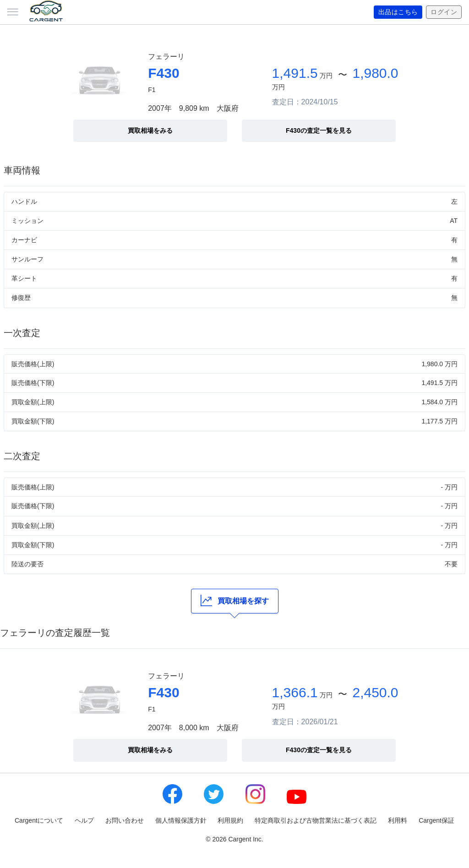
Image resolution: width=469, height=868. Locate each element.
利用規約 (230, 820)
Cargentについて (39, 820)
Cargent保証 (436, 820)
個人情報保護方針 (181, 820)
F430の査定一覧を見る (319, 130)
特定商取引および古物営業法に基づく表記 (316, 820)
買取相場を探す (235, 600)
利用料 (398, 820)
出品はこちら (398, 12)
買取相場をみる (150, 130)
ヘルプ (84, 820)
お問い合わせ (125, 820)
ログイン (444, 12)
